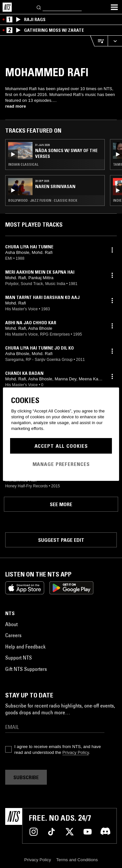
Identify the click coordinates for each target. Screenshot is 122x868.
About (11, 624)
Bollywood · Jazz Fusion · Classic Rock (43, 200)
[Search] (39, 7)
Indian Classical (23, 164)
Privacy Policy (76, 752)
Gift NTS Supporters (26, 669)
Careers (13, 635)
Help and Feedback (25, 647)
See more (61, 504)
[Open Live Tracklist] (99, 41)
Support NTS (19, 658)
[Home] (7, 7)
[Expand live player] (115, 41)
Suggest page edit (61, 540)
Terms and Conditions (77, 860)
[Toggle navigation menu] (114, 7)
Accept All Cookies (61, 446)
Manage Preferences (61, 464)
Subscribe (26, 777)
